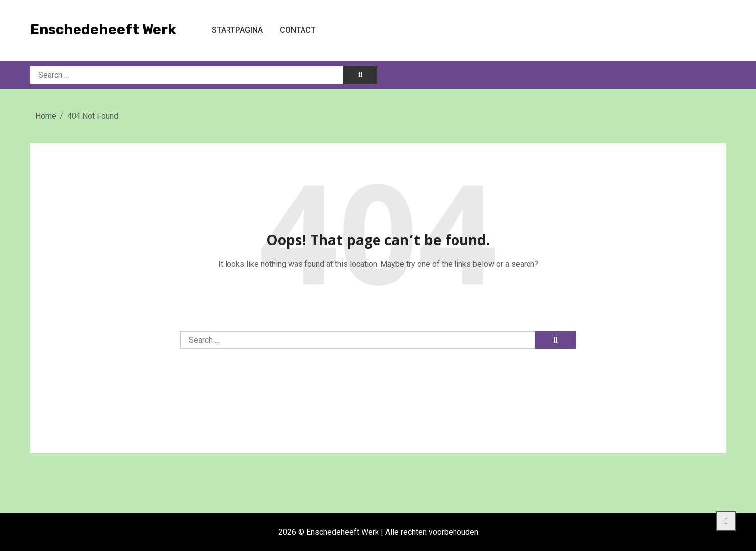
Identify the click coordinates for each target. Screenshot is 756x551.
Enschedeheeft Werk (103, 30)
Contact (298, 30)
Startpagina (237, 30)
